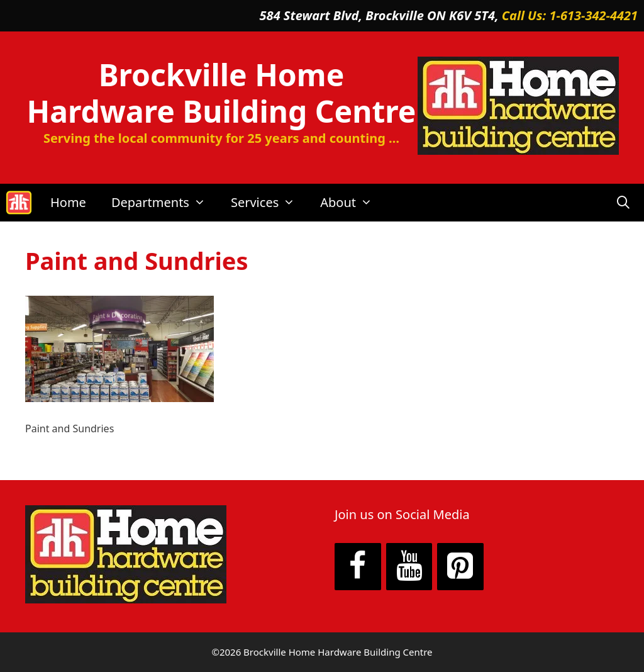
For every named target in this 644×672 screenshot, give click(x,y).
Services (269, 203)
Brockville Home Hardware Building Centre (222, 93)
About (353, 203)
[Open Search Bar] (623, 203)
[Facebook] (358, 567)
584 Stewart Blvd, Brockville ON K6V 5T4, (381, 15)
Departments (165, 203)
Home (68, 202)
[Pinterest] (460, 567)
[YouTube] (409, 567)
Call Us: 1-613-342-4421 (570, 15)
